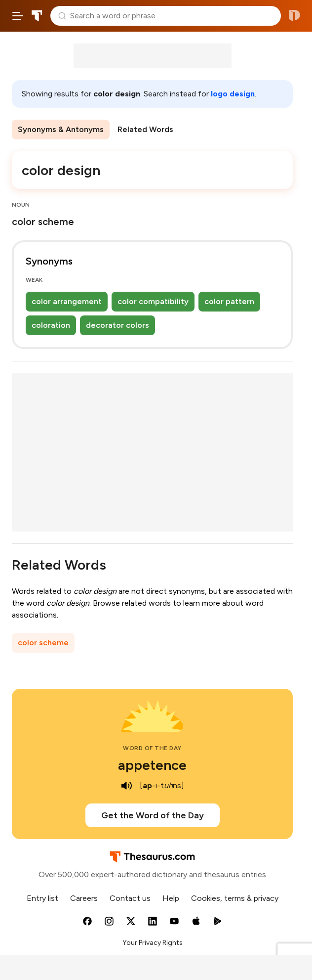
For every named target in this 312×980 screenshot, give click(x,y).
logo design (233, 94)
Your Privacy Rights (153, 943)
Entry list (42, 898)
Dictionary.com (294, 16)
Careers (84, 898)
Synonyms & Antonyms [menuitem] (61, 129)
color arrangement (67, 301)
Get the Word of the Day (153, 815)
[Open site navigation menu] (18, 16)
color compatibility (153, 301)
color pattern (229, 301)
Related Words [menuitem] (145, 129)
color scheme (43, 643)
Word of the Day (152, 748)
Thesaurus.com (37, 16)
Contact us (130, 898)
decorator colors (117, 325)
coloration (51, 325)
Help (171, 898)
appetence (152, 765)
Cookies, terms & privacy (235, 898)
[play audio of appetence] (127, 786)
